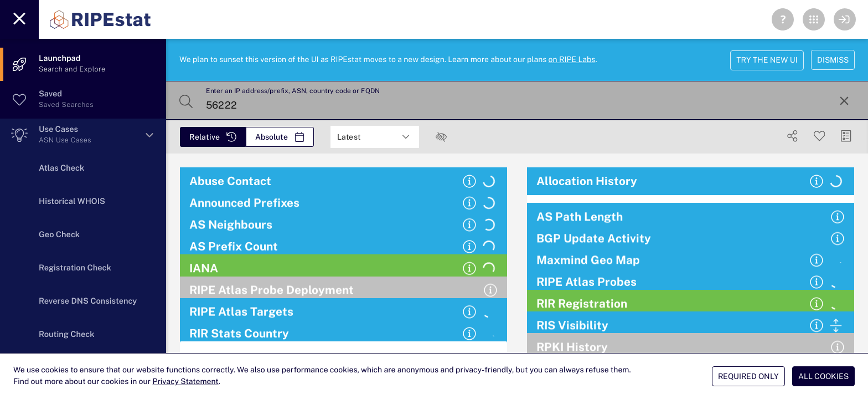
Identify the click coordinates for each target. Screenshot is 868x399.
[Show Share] (792, 136)
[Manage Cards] (846, 136)
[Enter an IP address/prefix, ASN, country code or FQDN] (516, 101)
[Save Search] (820, 136)
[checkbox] (441, 137)
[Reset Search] (844, 101)
